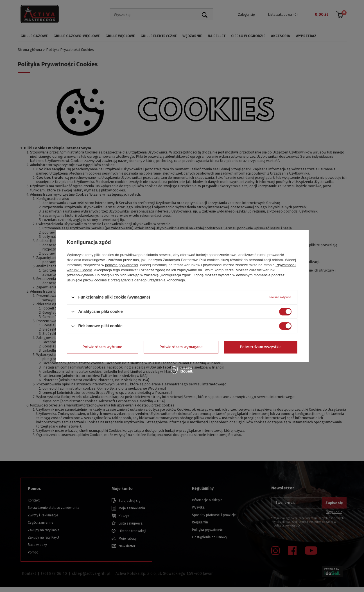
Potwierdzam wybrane (102, 347)
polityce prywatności (121, 265)
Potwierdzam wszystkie (261, 347)
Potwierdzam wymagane (181, 347)
